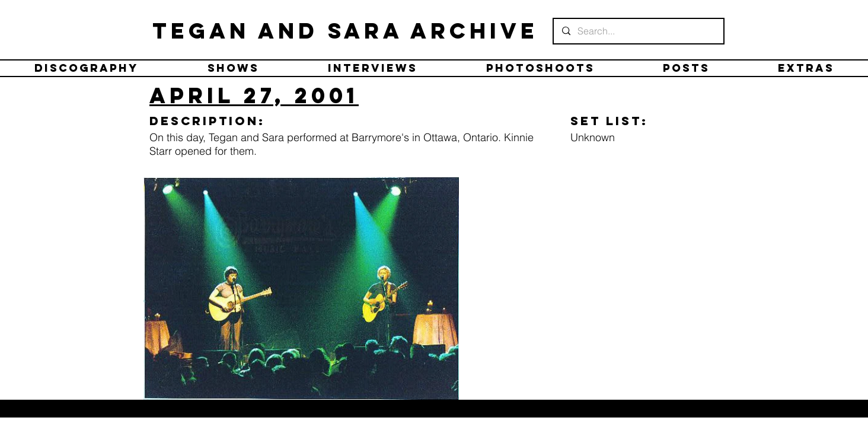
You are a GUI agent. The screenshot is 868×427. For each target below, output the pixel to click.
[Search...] (638, 31)
